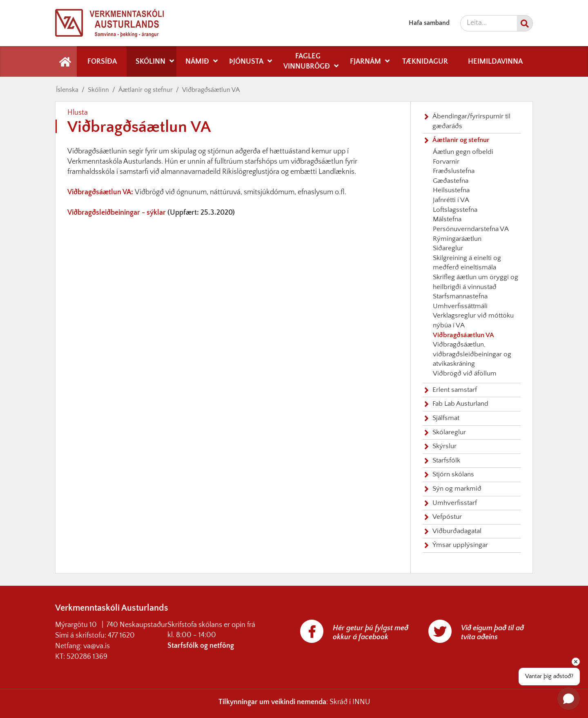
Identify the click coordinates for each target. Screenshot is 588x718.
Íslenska (67, 90)
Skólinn (98, 90)
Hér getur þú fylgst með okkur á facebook (371, 633)
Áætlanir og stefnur (146, 90)
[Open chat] (569, 699)
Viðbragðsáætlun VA (211, 90)
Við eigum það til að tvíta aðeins (492, 633)
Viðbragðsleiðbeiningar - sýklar (117, 213)
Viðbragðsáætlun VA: (101, 192)
